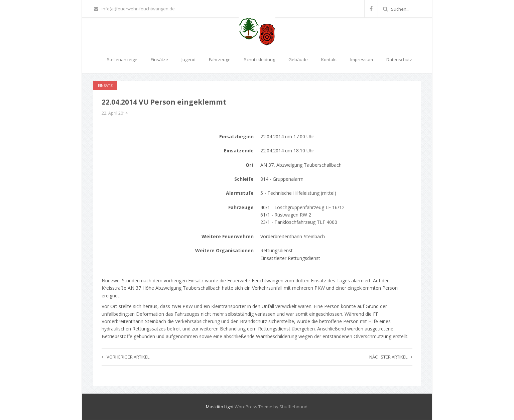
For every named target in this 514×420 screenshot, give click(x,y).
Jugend (188, 59)
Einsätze (159, 59)
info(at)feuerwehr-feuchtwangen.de (134, 9)
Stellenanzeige (122, 59)
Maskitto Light (220, 407)
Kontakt (329, 59)
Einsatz (105, 85)
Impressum (362, 59)
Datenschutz (399, 59)
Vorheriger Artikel (125, 357)
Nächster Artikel (391, 357)
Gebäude (298, 59)
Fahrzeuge (220, 59)
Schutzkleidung (260, 59)
